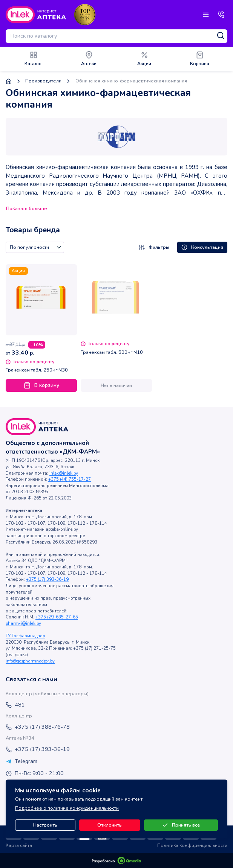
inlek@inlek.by (64, 473)
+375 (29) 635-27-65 (57, 617)
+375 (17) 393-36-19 (47, 579)
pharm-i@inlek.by (23, 624)
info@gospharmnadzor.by (30, 661)
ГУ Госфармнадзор (25, 636)
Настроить (45, 825)
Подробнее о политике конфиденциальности (67, 808)
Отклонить (110, 825)
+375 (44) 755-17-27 (70, 479)
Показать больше (27, 209)
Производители (43, 81)
